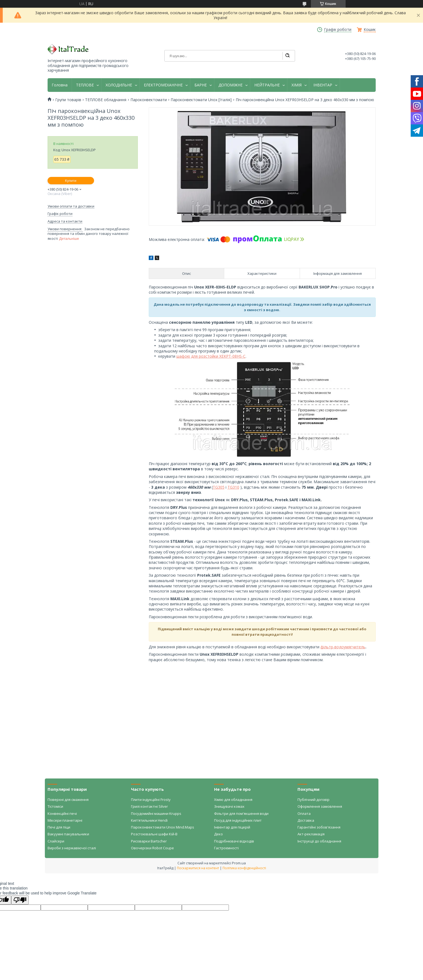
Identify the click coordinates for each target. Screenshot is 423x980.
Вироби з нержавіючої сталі (72, 848)
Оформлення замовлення (320, 806)
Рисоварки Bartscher (149, 841)
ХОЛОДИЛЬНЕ (119, 85)
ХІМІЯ (297, 85)
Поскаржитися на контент (198, 868)
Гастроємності (226, 848)
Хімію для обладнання (233, 800)
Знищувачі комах (229, 806)
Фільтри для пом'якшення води (241, 813)
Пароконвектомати (149, 100)
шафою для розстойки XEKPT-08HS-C (211, 356)
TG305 (219, 487)
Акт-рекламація (311, 834)
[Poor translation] (20, 900)
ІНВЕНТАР (323, 85)
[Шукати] (287, 56)
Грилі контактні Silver (149, 806)
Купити (71, 181)
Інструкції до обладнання (319, 841)
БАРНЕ (201, 85)
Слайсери (56, 841)
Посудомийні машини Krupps (156, 813)
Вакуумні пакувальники (68, 834)
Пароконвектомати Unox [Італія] (201, 100)
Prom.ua (239, 863)
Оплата (304, 813)
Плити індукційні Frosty (151, 800)
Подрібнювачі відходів (234, 841)
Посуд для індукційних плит (238, 820)
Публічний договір (313, 800)
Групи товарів (68, 100)
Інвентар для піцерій (232, 827)
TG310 (233, 487)
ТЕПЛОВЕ (85, 85)
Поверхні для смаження (68, 800)
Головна (60, 85)
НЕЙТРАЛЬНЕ (267, 85)
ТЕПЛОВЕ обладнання (106, 100)
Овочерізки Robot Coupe (152, 848)
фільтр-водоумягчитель (343, 647)
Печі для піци (59, 827)
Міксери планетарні (65, 820)
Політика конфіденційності (244, 868)
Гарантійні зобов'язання (319, 827)
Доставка (306, 820)
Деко (218, 834)
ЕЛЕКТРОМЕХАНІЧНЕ (163, 85)
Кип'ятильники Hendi (149, 820)
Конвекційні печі (62, 813)
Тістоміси (55, 806)
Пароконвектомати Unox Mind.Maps (163, 827)
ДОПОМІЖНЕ (231, 85)
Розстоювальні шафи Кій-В (154, 834)
